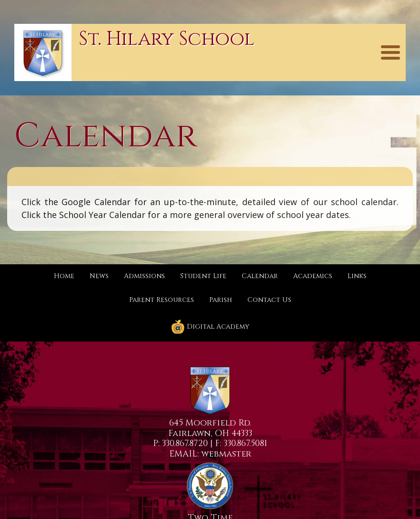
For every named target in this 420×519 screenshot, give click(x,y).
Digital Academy (210, 327)
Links (357, 276)
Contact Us (269, 300)
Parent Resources (162, 300)
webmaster (226, 454)
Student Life (203, 276)
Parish (221, 300)
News (99, 276)
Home (64, 276)
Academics (313, 276)
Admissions (144, 276)
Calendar (260, 276)
